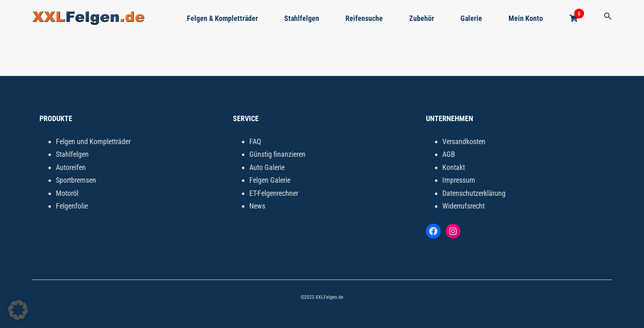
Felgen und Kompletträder (93, 141)
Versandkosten (464, 141)
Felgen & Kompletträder (222, 18)
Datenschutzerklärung (474, 193)
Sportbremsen (76, 180)
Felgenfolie (72, 206)
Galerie (471, 18)
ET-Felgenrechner (274, 193)
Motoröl (67, 193)
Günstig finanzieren (277, 154)
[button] (608, 17)
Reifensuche (364, 18)
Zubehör (422, 18)
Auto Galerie (267, 167)
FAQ (255, 141)
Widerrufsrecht (463, 206)
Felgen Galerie (270, 180)
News (257, 206)
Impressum (459, 180)
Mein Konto (526, 18)
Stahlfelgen (302, 18)
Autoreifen (71, 167)
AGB (449, 154)
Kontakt (454, 167)
